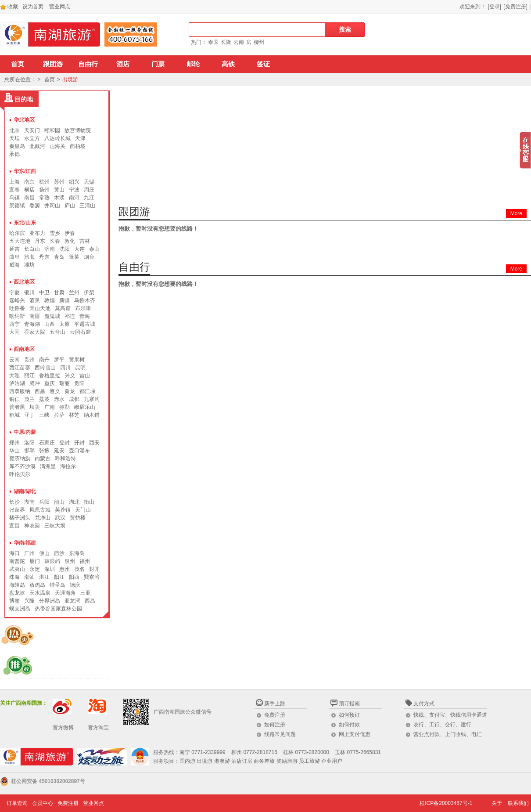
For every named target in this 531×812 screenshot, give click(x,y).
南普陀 (17, 561)
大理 (14, 375)
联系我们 (518, 803)
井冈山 (52, 206)
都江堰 (87, 391)
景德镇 (17, 206)
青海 (85, 316)
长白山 (32, 249)
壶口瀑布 (79, 451)
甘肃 (59, 292)
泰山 (94, 249)
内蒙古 (43, 458)
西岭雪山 (45, 368)
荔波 (44, 399)
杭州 (44, 182)
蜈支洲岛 (20, 609)
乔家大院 (35, 332)
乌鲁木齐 (85, 300)
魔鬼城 (52, 316)
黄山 (59, 190)
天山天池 (40, 308)
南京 (29, 182)
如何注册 (275, 725)
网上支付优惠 (355, 734)
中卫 (44, 292)
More (516, 213)
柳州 (259, 42)
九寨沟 (92, 399)
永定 (35, 569)
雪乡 (55, 233)
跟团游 (53, 64)
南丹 (44, 360)
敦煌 (50, 300)
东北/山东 (25, 223)
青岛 (59, 257)
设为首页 (33, 7)
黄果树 (77, 360)
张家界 (17, 510)
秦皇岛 (17, 146)
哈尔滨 (17, 233)
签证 (263, 64)
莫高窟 (63, 308)
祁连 (70, 316)
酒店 (123, 64)
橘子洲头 (20, 518)
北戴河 (37, 146)
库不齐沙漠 (22, 466)
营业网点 (60, 7)
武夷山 (17, 569)
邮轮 (193, 64)
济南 (50, 249)
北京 (14, 130)
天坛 (14, 138)
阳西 (74, 577)
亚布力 (37, 233)
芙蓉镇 (63, 510)
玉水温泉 (40, 593)
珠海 (14, 577)
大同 (14, 332)
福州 (85, 561)
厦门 (35, 561)
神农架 (32, 526)
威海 (14, 265)
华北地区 (24, 120)
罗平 (59, 360)
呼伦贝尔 (20, 474)
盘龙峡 (17, 593)
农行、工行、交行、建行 (442, 725)
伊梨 (89, 292)
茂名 (79, 569)
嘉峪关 (17, 300)
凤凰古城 (40, 510)
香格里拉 (50, 375)
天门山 (83, 510)
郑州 (14, 443)
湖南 (29, 502)
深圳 (50, 569)
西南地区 (24, 349)
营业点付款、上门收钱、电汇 (448, 734)
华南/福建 (25, 543)
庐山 (70, 206)
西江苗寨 (20, 368)
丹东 (40, 241)
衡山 (89, 502)
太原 (65, 324)
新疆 (65, 300)
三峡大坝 (55, 526)
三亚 (86, 593)
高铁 (228, 64)
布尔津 (83, 308)
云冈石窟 (80, 332)
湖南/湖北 (25, 491)
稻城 (14, 415)
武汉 (60, 518)
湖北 (74, 502)
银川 (29, 292)
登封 (65, 443)
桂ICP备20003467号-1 (446, 803)
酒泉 (35, 300)
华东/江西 (25, 171)
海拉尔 (68, 466)
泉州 (70, 561)
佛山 (44, 553)
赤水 (59, 399)
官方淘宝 (98, 728)
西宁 (14, 324)
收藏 (9, 7)
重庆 (50, 383)
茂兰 (29, 399)
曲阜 (14, 257)
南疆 (35, 316)
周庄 (89, 190)
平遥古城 (85, 324)
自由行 (88, 64)
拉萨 (59, 415)
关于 (497, 803)
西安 (94, 443)
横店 (29, 190)
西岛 (90, 601)
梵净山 (43, 518)
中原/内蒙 (25, 432)
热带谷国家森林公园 (58, 609)
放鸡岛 (37, 585)
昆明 (80, 368)
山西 (50, 324)
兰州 (74, 292)
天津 (80, 138)
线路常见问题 (280, 734)
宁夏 (14, 292)
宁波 (74, 190)
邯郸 (29, 451)
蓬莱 (74, 257)
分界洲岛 (50, 601)
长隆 (226, 42)
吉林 (85, 241)
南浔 (74, 198)
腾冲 (35, 383)
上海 (14, 182)
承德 (14, 154)
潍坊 (29, 265)
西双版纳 (20, 391)
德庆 (75, 585)
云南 (239, 42)
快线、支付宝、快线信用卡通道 (450, 715)
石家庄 (47, 443)
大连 (79, 249)
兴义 (70, 375)
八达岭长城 (57, 138)
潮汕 (29, 577)
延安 (59, 451)
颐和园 (52, 130)
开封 (79, 443)
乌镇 (14, 198)
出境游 (70, 79)
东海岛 (77, 553)
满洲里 (48, 466)
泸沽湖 (17, 383)
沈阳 (65, 249)
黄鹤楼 (78, 518)
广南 (50, 407)
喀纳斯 (17, 316)
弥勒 (65, 407)
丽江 (29, 375)
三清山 (87, 206)
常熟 (44, 198)
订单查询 (17, 803)
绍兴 (74, 182)
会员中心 (43, 803)
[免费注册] (515, 7)
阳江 (59, 577)
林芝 (74, 415)
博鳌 (14, 601)
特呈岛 (57, 585)
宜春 (14, 190)
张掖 (44, 451)
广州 (29, 553)
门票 (158, 64)
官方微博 (63, 728)
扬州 (44, 190)
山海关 (57, 146)
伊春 (70, 233)
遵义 (55, 391)
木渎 (59, 198)
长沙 (14, 502)
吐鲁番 (17, 308)
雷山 (85, 375)
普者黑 (17, 407)
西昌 (40, 391)
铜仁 (14, 399)
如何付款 (349, 725)
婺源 (35, 206)
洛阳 (29, 443)
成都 (74, 399)
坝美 (35, 407)
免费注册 (275, 715)
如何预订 (349, 715)
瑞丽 (65, 383)
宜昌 (14, 526)
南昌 (29, 198)
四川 (65, 368)
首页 (18, 64)
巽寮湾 (92, 577)
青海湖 (32, 324)
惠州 (65, 569)
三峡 (44, 415)
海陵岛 (17, 585)
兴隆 (29, 601)
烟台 (89, 257)
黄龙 (70, 391)
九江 (89, 198)
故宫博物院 (78, 130)
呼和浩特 (65, 458)
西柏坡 (78, 146)
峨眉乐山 (85, 407)
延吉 (14, 249)
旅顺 (29, 257)
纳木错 (92, 415)
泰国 (213, 42)
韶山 (59, 502)
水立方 (32, 138)
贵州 (29, 360)
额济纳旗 (20, 458)
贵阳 (79, 383)
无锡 (89, 182)
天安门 (32, 130)
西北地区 (24, 282)
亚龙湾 (72, 601)
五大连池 (20, 241)
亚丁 (29, 415)
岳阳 (44, 502)
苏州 (59, 182)
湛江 (44, 577)
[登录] (495, 7)
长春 (55, 241)
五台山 (57, 332)
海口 (14, 553)
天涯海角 (65, 593)
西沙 (59, 553)
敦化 (70, 241)
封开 (94, 569)
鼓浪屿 (52, 561)
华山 (14, 451)
